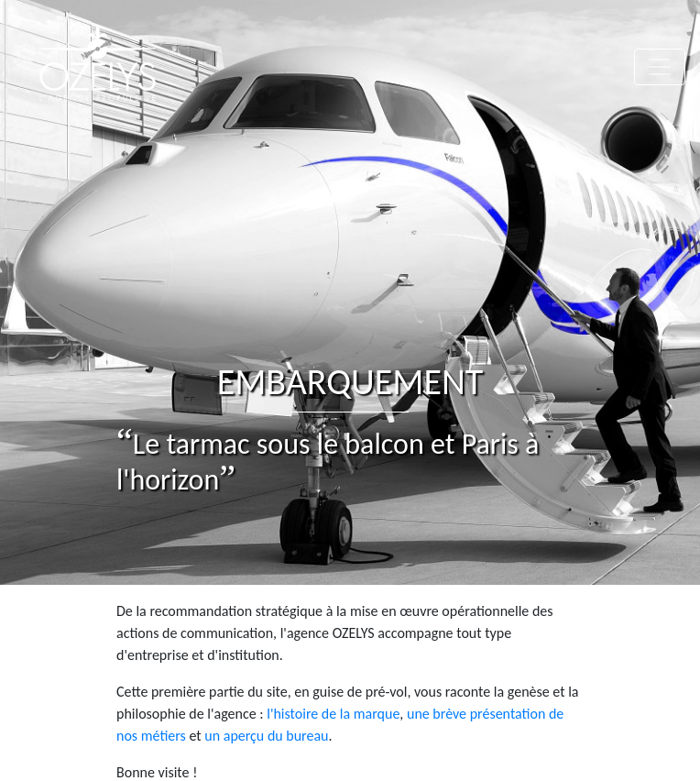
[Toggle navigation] (660, 67)
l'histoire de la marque (333, 714)
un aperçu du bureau (266, 736)
